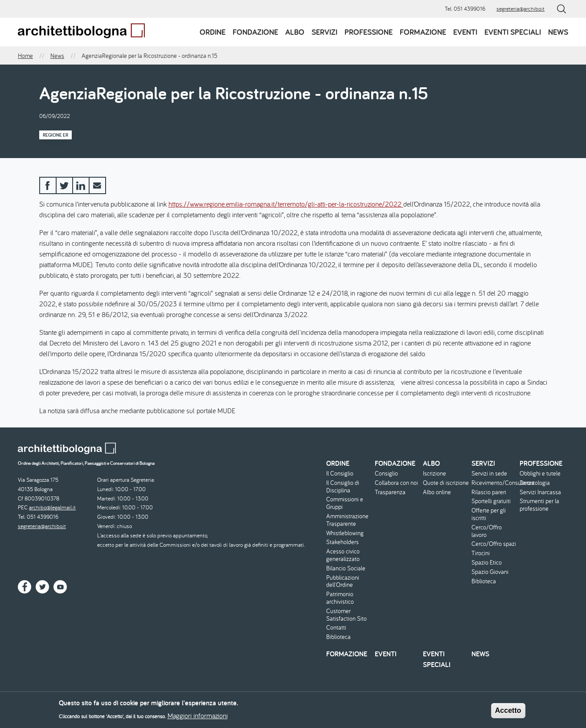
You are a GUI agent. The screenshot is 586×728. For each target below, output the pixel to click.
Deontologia (535, 483)
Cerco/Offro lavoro (487, 531)
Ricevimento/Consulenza (495, 483)
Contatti (336, 628)
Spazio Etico (487, 563)
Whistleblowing (345, 533)
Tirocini (481, 553)
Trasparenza (390, 492)
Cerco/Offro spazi (494, 544)
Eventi (465, 32)
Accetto (508, 714)
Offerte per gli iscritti (489, 514)
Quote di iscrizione (446, 483)
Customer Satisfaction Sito (346, 615)
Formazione (423, 32)
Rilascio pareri (489, 492)
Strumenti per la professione (539, 505)
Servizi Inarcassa (540, 492)
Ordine (213, 32)
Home (25, 56)
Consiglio (386, 474)
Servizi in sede (489, 474)
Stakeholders (342, 542)
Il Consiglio (340, 474)
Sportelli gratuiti (491, 501)
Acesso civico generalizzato (343, 555)
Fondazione (255, 32)
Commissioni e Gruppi (345, 503)
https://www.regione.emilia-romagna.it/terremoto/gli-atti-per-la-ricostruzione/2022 (286, 204)
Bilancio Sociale (346, 568)
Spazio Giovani (490, 572)
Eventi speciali (513, 32)
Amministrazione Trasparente (347, 520)
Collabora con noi (396, 483)
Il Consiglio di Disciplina (343, 487)
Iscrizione (434, 474)
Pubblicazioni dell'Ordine (343, 582)
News (558, 32)
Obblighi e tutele (540, 474)
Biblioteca (338, 637)
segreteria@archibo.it (520, 9)
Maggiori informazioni (198, 719)
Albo (295, 32)
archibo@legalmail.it (52, 507)
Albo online (437, 492)
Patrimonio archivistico (340, 598)
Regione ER (55, 135)
